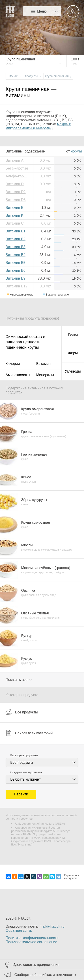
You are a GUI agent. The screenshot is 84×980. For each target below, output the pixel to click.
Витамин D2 (16, 192)
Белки (73, 335)
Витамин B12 (16, 286)
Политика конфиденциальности (32, 938)
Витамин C (15, 223)
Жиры (73, 353)
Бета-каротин (17, 168)
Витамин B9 (15, 278)
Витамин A (15, 160)
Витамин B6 (15, 270)
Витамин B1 (15, 231)
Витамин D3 (16, 200)
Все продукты (22, 712)
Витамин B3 (15, 247)
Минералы (45, 375)
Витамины (45, 364)
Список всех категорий (29, 733)
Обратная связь (19, 930)
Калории (13, 364)
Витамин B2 (15, 239)
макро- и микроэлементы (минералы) (38, 126)
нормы (76, 151)
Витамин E (15, 208)
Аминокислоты (18, 375)
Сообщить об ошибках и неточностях (45, 975)
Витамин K (15, 215)
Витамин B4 (15, 255)
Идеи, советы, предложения (36, 965)
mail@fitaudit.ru (52, 926)
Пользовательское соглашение (31, 942)
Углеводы (73, 371)
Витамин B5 (15, 263)
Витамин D (15, 184)
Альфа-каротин (18, 176)
